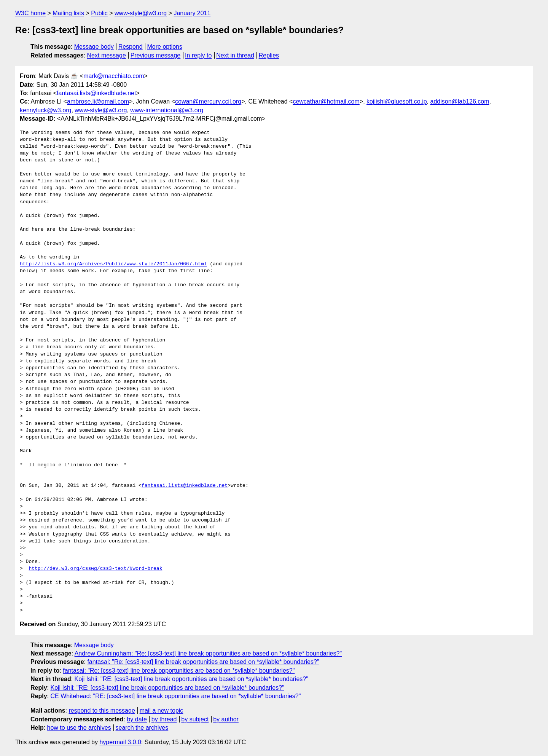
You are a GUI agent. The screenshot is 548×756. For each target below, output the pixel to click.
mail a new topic (162, 711)
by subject (195, 719)
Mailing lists (68, 13)
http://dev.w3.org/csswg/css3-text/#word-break (95, 569)
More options (165, 47)
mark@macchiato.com (114, 76)
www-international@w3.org (166, 110)
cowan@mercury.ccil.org (208, 101)
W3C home (30, 13)
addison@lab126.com (460, 101)
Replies (269, 55)
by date (137, 719)
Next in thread (235, 55)
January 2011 (192, 13)
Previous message (156, 55)
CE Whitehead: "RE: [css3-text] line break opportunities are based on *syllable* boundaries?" (175, 696)
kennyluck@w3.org (45, 110)
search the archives (142, 728)
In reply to (198, 55)
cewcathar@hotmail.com (326, 101)
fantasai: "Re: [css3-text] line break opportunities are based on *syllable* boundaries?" (203, 662)
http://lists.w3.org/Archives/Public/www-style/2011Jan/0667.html (113, 264)
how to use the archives (79, 728)
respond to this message (102, 711)
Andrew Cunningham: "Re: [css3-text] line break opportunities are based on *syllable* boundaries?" (208, 653)
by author (226, 719)
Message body (94, 47)
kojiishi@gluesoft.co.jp (397, 101)
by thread (164, 719)
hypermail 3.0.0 (120, 742)
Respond (131, 47)
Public (99, 13)
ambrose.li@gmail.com (98, 101)
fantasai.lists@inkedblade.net (96, 93)
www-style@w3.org (141, 13)
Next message (107, 55)
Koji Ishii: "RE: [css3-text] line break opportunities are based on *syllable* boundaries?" (191, 679)
